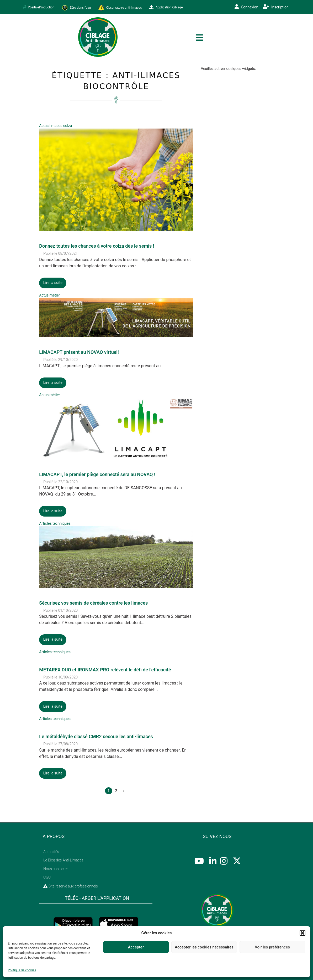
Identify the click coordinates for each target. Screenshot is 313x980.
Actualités (51, 852)
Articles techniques (55, 523)
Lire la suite (53, 283)
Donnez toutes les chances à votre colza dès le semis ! (97, 246)
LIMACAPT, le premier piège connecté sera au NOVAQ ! (97, 474)
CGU (47, 877)
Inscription (276, 7)
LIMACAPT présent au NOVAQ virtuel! (79, 352)
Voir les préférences (272, 947)
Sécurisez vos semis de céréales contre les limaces (93, 603)
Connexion (246, 7)
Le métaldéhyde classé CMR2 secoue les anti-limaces (96, 736)
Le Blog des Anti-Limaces (63, 860)
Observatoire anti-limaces (120, 8)
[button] (303, 933)
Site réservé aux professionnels (70, 886)
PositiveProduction (39, 7)
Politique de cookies (22, 970)
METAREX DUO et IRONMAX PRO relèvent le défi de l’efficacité (105, 670)
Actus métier (49, 295)
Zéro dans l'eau (76, 8)
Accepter (136, 947)
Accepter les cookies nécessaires (204, 947)
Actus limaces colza (55, 126)
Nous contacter (56, 869)
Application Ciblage (166, 7)
